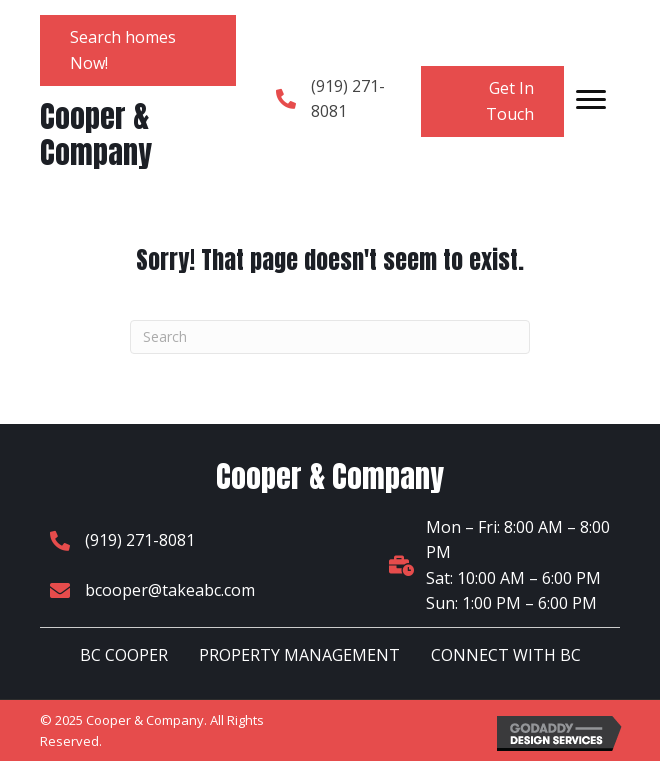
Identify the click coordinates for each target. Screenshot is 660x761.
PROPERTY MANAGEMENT (299, 655)
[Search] (330, 337)
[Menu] (591, 100)
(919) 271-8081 (140, 540)
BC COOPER (124, 655)
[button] (138, 50)
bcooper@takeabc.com (170, 590)
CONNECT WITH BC (506, 655)
